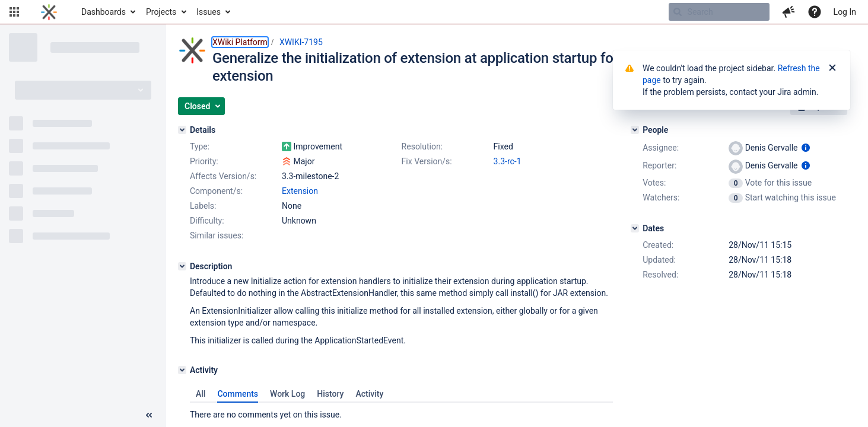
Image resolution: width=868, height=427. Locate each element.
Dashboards (104, 12)
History (330, 394)
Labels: (203, 206)
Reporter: (659, 165)
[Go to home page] (49, 12)
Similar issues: (217, 235)
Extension (300, 191)
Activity (369, 394)
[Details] (182, 130)
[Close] (832, 68)
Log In (845, 12)
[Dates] (635, 228)
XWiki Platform (240, 42)
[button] (14, 12)
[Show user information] (806, 148)
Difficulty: (207, 221)
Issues (209, 12)
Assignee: (661, 148)
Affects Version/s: (223, 176)
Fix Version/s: (427, 161)
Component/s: (216, 191)
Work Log (287, 394)
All (201, 394)
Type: (200, 146)
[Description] (182, 266)
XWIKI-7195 (301, 42)
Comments (238, 394)
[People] (635, 130)
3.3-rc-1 (508, 161)
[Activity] (182, 370)
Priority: (204, 161)
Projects (161, 12)
